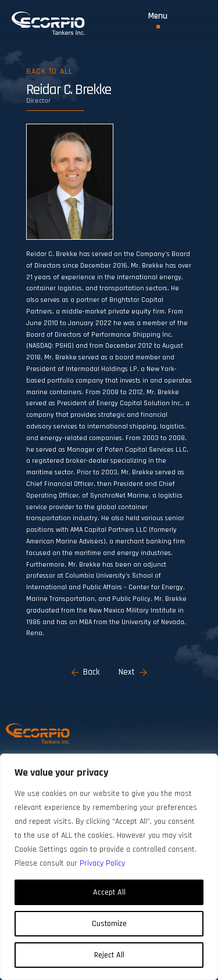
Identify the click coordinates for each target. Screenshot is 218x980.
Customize (109, 924)
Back (85, 672)
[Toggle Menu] (158, 20)
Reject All (109, 955)
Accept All (109, 892)
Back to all (49, 71)
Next (133, 672)
